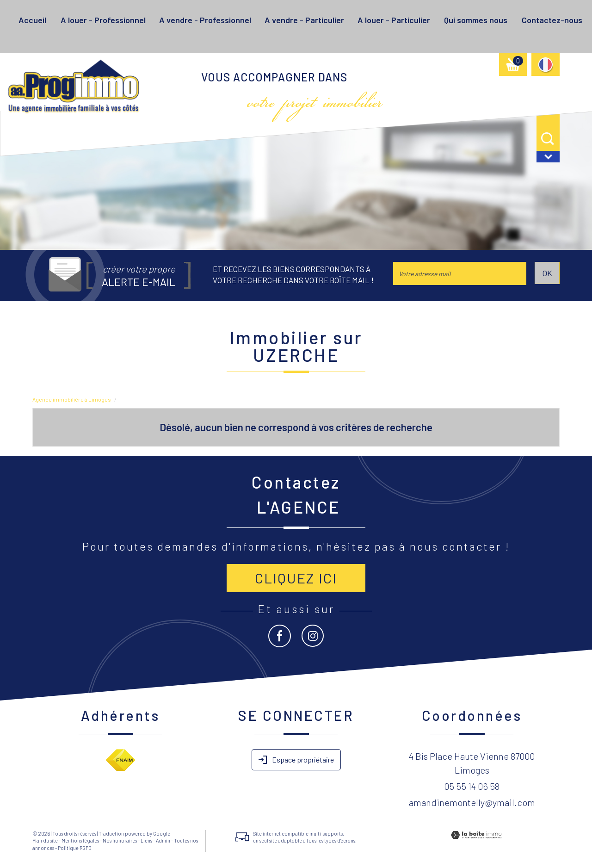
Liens (146, 840)
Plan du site (45, 840)
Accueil (32, 20)
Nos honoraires (120, 840)
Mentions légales (80, 840)
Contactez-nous (552, 20)
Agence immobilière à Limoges (72, 399)
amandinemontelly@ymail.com (472, 802)
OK (547, 273)
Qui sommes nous (476, 20)
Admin (163, 840)
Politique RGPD (75, 848)
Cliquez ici (296, 578)
